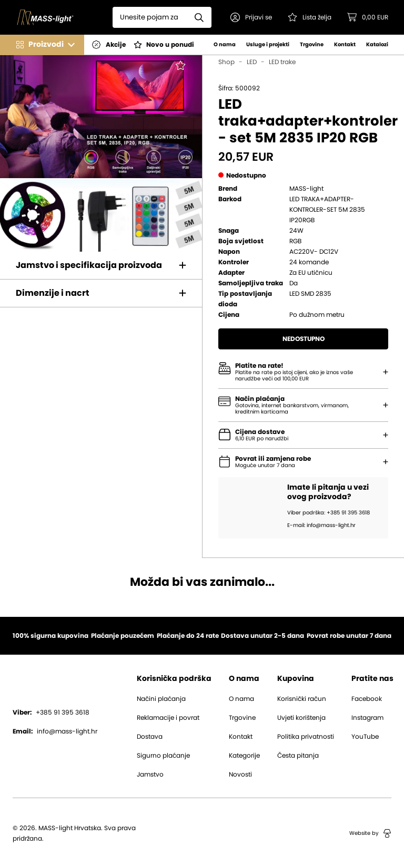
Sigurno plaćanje (163, 756)
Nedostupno (304, 339)
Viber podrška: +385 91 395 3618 (329, 513)
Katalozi (377, 45)
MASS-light (306, 189)
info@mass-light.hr (55, 731)
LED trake (282, 62)
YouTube (365, 737)
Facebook (367, 699)
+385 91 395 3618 (51, 712)
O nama (225, 45)
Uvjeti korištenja (301, 718)
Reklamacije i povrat (168, 718)
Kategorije (244, 756)
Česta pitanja (298, 756)
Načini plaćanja (161, 699)
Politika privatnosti (306, 737)
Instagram (367, 718)
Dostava (150, 737)
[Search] (150, 17)
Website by (370, 833)
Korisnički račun (302, 699)
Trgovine (312, 45)
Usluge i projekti (268, 45)
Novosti (240, 774)
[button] (251, 17)
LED (252, 62)
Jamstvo (150, 774)
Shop (226, 62)
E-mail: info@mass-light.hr (321, 525)
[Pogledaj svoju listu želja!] (310, 17)
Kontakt (345, 45)
